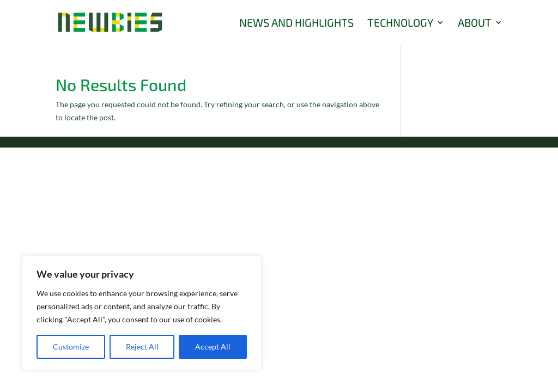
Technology (400, 24)
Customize (71, 347)
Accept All (213, 347)
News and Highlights (296, 24)
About (475, 24)
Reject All (142, 347)
